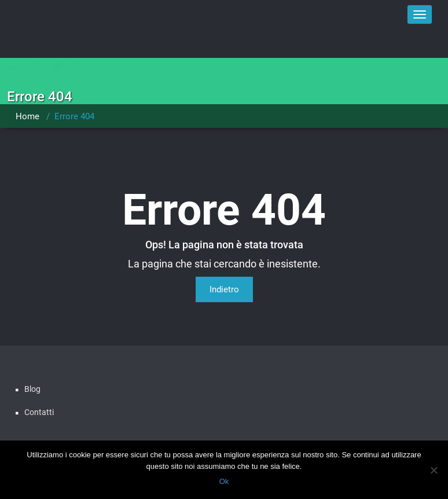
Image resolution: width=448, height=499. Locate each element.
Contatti (39, 412)
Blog (32, 389)
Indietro (224, 289)
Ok (224, 481)
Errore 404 (74, 116)
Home (27, 116)
